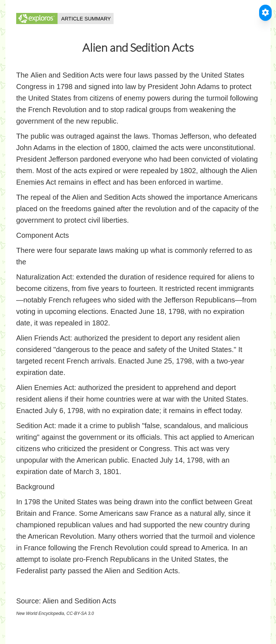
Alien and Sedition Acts (79, 601)
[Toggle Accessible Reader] (265, 13)
